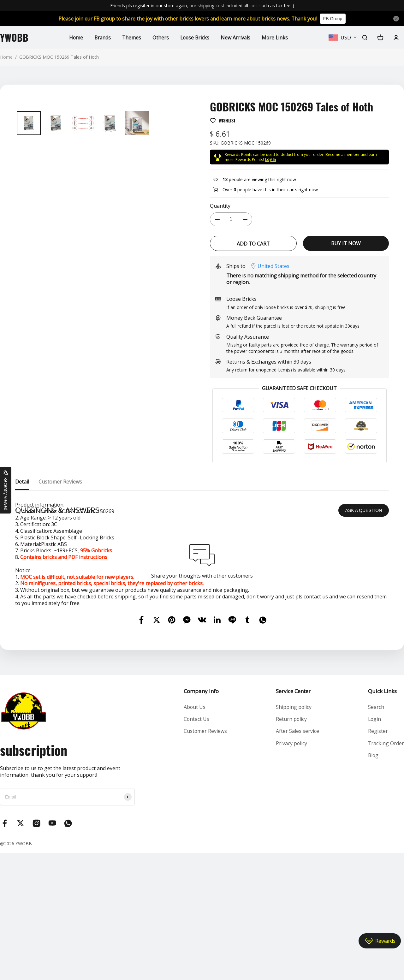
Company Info (201, 818)
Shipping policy (294, 834)
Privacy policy (292, 870)
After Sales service (297, 858)
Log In (270, 160)
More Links (276, 37)
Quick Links (382, 818)
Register (378, 858)
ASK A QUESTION (364, 637)
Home (75, 37)
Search (376, 834)
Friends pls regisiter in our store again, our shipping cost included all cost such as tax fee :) (202, 6)
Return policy (291, 846)
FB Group (336, 19)
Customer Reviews (205, 858)
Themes (131, 37)
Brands (102, 37)
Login (374, 846)
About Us (194, 834)
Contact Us (196, 846)
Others (160, 37)
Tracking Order (386, 870)
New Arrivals (237, 37)
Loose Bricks (195, 37)
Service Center (293, 818)
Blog (373, 882)
